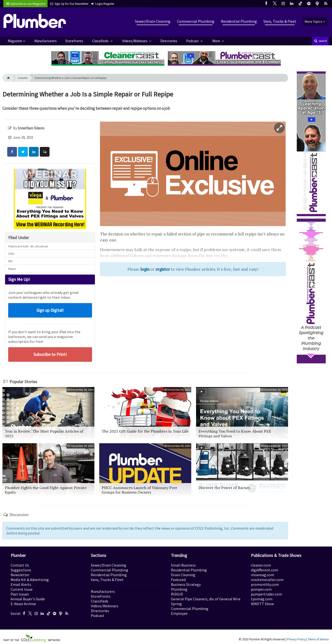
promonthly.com (265, 584)
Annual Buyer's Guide (28, 599)
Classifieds (101, 41)
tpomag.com (262, 599)
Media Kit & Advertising (30, 580)
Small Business (183, 565)
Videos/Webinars (135, 41)
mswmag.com (262, 575)
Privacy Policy (296, 639)
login (145, 269)
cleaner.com (261, 565)
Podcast (193, 41)
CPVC (11, 254)
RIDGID (177, 594)
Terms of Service (318, 639)
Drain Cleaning (183, 575)
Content (23, 78)
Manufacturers (46, 41)
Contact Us (20, 565)
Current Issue (22, 589)
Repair (12, 269)
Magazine (15, 41)
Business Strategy (186, 584)
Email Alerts (21, 584)
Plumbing (179, 589)
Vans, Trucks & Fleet (280, 21)
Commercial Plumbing (196, 21)
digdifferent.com (265, 570)
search (320, 41)
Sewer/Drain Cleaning (153, 21)
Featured (178, 580)
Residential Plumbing (239, 21)
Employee (179, 613)
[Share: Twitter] (23, 152)
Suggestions (21, 570)
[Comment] (45, 152)
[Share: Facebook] (12, 152)
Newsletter (20, 575)
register (163, 269)
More (216, 41)
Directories (169, 41)
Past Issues (20, 594)
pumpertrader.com (266, 594)
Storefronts (74, 41)
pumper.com (261, 589)
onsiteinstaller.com (267, 580)
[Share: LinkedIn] (34, 152)
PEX (10, 261)
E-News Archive (23, 604)
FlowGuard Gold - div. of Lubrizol (28, 246)
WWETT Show (262, 604)
